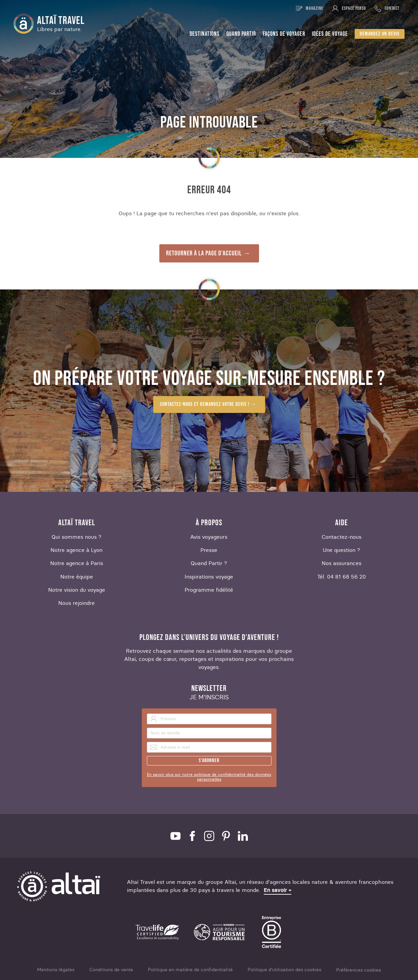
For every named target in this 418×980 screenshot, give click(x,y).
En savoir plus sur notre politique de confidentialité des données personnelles (209, 777)
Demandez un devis (380, 34)
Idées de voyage (330, 34)
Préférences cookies (359, 970)
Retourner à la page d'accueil (204, 253)
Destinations (205, 34)
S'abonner (209, 761)
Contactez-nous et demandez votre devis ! (205, 404)
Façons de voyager (284, 34)
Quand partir (241, 34)
